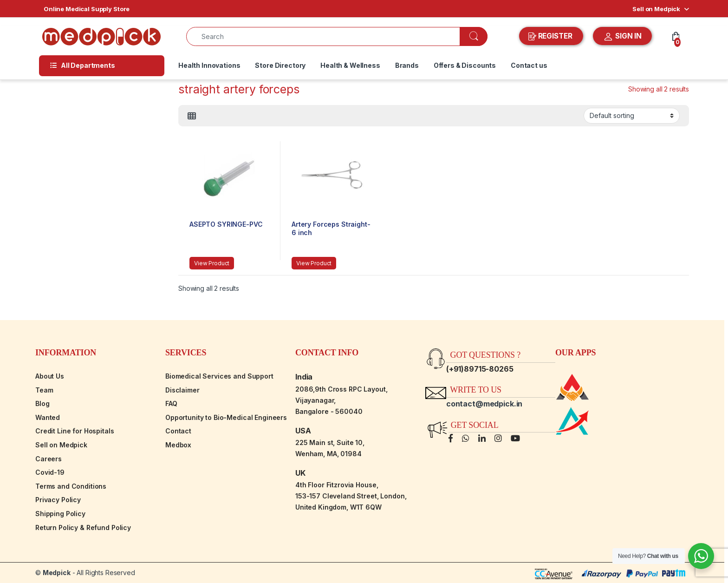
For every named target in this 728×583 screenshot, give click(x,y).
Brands (407, 65)
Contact (178, 431)
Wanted (48, 417)
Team (44, 390)
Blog (42, 403)
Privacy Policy (58, 500)
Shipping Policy (60, 514)
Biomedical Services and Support (219, 376)
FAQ (171, 403)
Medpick (57, 573)
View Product (212, 263)
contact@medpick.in (484, 404)
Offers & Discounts (465, 65)
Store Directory (280, 65)
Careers (49, 459)
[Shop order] (632, 116)
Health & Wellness (350, 65)
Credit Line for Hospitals (75, 431)
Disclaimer (182, 390)
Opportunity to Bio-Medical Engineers (226, 417)
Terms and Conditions (71, 486)
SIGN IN (622, 37)
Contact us (529, 65)
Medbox (178, 445)
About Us (50, 376)
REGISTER (551, 36)
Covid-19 (50, 472)
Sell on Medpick (656, 9)
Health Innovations (209, 65)
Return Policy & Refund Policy (83, 527)
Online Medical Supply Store (87, 9)
